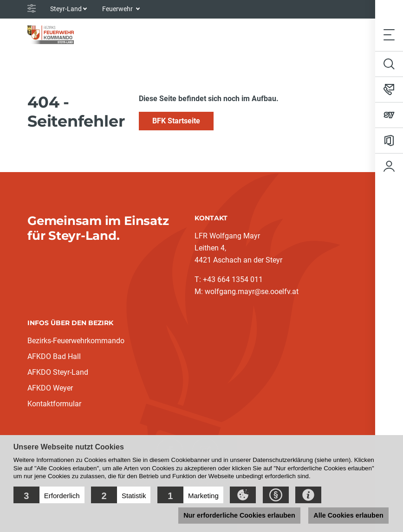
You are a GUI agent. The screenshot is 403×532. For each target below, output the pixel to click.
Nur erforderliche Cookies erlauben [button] (239, 515)
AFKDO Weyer (50, 388)
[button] (49, 495)
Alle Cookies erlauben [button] (348, 515)
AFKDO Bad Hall (54, 356)
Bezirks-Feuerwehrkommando (76, 341)
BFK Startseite (176, 121)
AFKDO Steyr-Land (58, 372)
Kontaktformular (54, 404)
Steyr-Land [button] (66, 9)
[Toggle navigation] (389, 35)
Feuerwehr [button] (118, 9)
